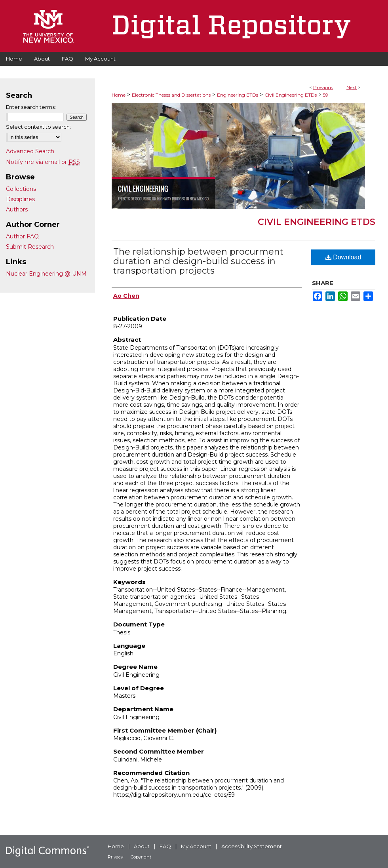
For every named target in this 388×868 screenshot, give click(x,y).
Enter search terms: (31, 107)
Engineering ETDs (238, 95)
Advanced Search (30, 151)
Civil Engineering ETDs (291, 95)
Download (343, 257)
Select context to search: (38, 127)
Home (119, 95)
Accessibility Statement (252, 846)
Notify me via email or (43, 162)
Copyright (141, 857)
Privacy (115, 857)
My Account (196, 846)
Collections (21, 189)
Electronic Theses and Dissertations (171, 95)
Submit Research (30, 247)
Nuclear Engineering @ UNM (46, 274)
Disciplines (20, 199)
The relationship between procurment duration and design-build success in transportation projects (198, 261)
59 (326, 95)
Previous (323, 87)
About (142, 846)
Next (352, 87)
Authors (17, 209)
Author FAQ (22, 236)
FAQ (165, 846)
